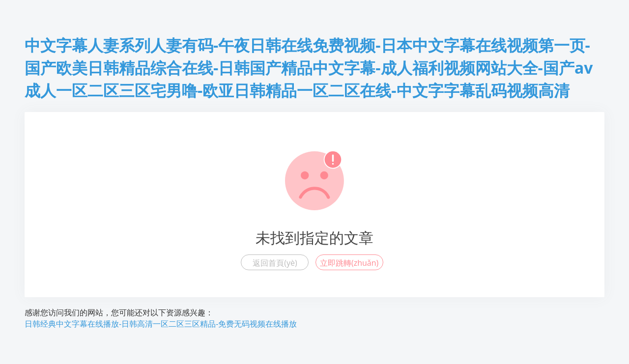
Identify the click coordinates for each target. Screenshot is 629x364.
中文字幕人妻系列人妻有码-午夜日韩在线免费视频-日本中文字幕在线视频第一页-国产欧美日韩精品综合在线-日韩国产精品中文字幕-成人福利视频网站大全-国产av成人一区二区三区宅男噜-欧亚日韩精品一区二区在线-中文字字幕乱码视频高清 (309, 68)
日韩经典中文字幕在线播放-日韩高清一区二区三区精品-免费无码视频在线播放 (161, 324)
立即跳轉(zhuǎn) (349, 263)
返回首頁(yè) (275, 263)
